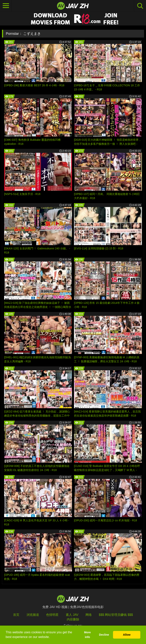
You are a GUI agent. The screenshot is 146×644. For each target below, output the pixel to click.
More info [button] (87, 635)
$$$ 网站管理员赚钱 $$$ (116, 615)
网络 (89, 615)
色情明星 (52, 615)
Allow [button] (127, 635)
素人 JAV (72, 615)
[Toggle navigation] (6, 6)
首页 (16, 615)
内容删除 (73, 619)
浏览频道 (33, 615)
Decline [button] (104, 635)
